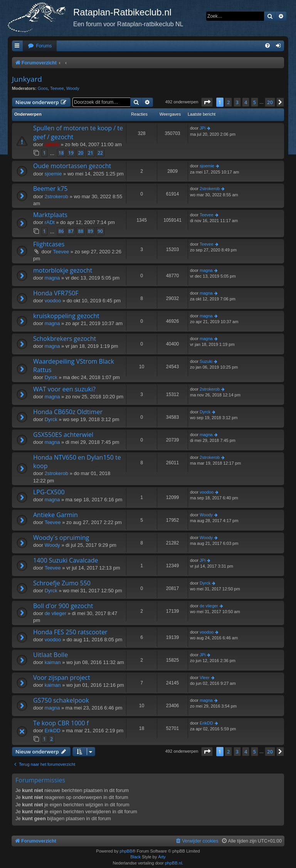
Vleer (205, 678)
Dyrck (51, 377)
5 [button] (255, 102)
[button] (207, 102)
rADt (50, 222)
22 (100, 153)
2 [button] (228, 102)
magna (52, 278)
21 (91, 153)
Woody (73, 88)
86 (61, 231)
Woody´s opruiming (61, 538)
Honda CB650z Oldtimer (68, 412)
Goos (43, 88)
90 (100, 231)
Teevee (57, 88)
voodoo (53, 301)
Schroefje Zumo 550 (62, 583)
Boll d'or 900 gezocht (63, 606)
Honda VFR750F (56, 293)
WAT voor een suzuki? (64, 389)
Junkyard (27, 79)
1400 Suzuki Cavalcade (66, 560)
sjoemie (53, 174)
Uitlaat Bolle (50, 655)
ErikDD (53, 731)
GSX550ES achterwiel (63, 435)
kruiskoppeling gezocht (66, 316)
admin (52, 144)
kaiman (53, 662)
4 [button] (246, 102)
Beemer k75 (50, 189)
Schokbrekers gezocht (65, 339)
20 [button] (270, 102)
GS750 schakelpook (61, 700)
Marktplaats (50, 215)
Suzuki (206, 361)
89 (91, 231)
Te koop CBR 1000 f (61, 723)
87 (71, 231)
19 (71, 153)
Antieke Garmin (55, 515)
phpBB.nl (174, 863)
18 (61, 153)
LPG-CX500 (49, 492)
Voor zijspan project (62, 678)
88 (81, 231)
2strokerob (56, 196)
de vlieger (55, 613)
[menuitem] (40, 46)
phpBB (126, 851)
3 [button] (237, 102)
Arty (162, 857)
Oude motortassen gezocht (72, 166)
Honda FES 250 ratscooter (70, 632)
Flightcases (49, 244)
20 (81, 153)
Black (135, 857)
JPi (203, 128)
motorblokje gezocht (63, 270)
